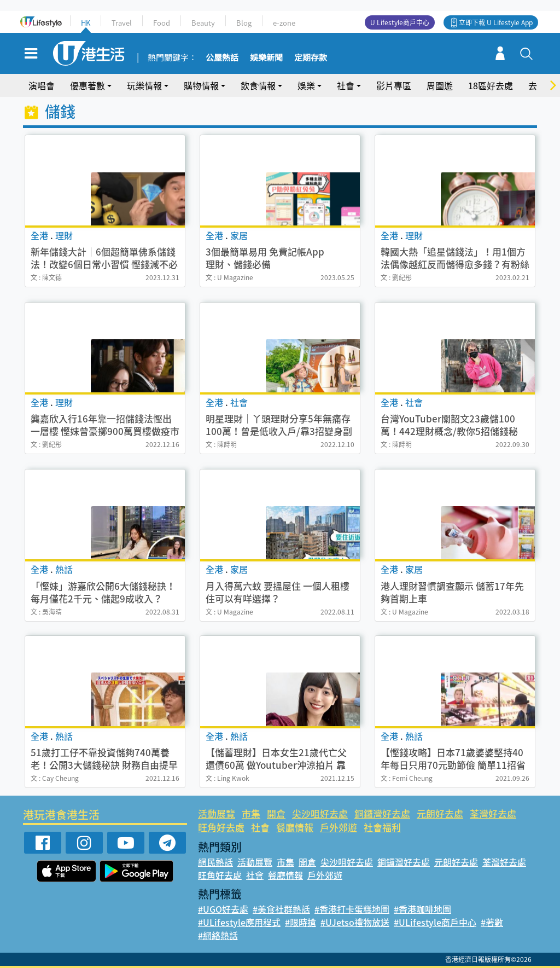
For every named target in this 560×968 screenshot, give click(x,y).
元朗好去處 (440, 813)
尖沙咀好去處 (320, 813)
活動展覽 (217, 813)
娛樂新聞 (266, 58)
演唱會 (42, 85)
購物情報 (201, 85)
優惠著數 (87, 85)
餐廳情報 (295, 827)
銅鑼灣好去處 (382, 813)
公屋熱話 (222, 58)
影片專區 (394, 85)
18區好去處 (491, 85)
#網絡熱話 (218, 935)
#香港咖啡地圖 (422, 909)
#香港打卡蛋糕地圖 (352, 909)
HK (86, 23)
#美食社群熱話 (281, 909)
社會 (346, 85)
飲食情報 (258, 85)
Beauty (203, 23)
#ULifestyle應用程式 (239, 922)
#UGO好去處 (223, 909)
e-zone (284, 23)
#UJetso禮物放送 (355, 922)
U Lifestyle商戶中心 (400, 22)
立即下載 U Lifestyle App (496, 22)
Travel (122, 23)
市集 (251, 813)
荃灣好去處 (493, 813)
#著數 (492, 922)
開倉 (276, 813)
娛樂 (306, 85)
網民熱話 (215, 862)
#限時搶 (301, 922)
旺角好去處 (221, 827)
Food (162, 23)
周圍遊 (440, 85)
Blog (244, 23)
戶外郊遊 (339, 827)
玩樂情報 (144, 85)
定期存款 (311, 58)
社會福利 (382, 827)
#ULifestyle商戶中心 (435, 922)
